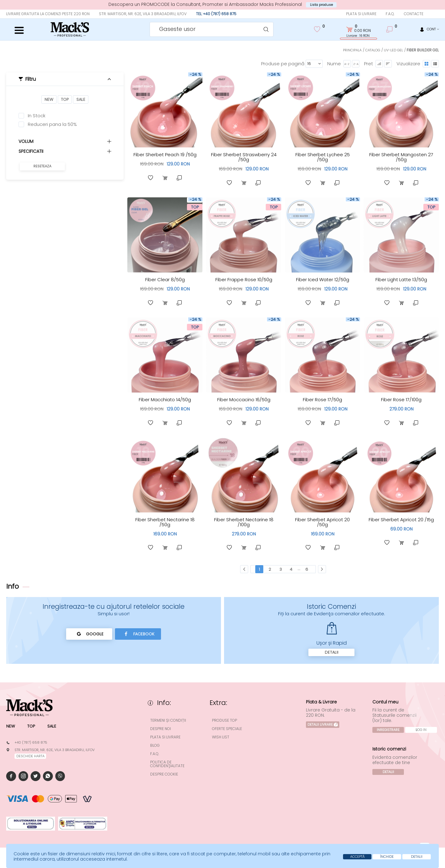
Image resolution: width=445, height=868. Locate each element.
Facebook (140, 638)
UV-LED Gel (393, 50)
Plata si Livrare (361, 14)
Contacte (414, 14)
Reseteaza (42, 167)
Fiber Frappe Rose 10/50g (244, 280)
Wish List (224, 741)
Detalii (331, 656)
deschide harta (32, 761)
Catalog (371, 50)
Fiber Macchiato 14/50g (165, 401)
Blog (159, 750)
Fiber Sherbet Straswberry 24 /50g (244, 157)
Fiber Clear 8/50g (165, 280)
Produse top (228, 724)
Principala (348, 50)
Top (65, 100)
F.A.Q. (390, 14)
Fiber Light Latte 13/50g (401, 280)
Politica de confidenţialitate (171, 768)
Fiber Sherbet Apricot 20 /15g (401, 524)
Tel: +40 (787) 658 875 (216, 14)
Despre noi (164, 733)
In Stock (37, 116)
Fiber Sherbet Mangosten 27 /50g (401, 157)
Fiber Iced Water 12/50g (323, 280)
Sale (82, 100)
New (48, 100)
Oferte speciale (231, 733)
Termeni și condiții (172, 724)
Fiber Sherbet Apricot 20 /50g (323, 524)
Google (87, 638)
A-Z (344, 64)
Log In (390, 742)
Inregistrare (389, 734)
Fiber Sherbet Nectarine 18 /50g (165, 524)
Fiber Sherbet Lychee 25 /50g (322, 157)
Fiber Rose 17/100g (401, 401)
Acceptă (343, 856)
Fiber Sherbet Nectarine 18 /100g (244, 524)
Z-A (353, 64)
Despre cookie (168, 778)
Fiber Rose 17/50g (322, 401)
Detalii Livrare (324, 729)
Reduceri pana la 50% (52, 125)
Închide (379, 856)
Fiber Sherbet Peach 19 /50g (165, 157)
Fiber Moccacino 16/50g (244, 401)
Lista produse (322, 5)
